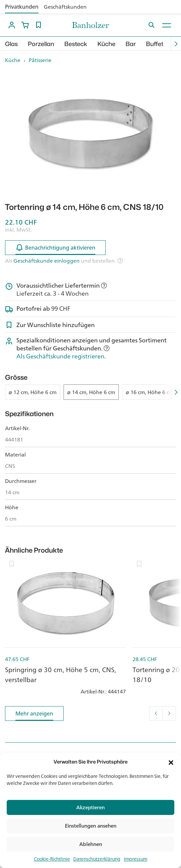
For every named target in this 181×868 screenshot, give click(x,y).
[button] (171, 762)
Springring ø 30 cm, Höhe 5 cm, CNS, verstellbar (61, 675)
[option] (90, 133)
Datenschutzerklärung (97, 859)
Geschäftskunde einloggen (47, 261)
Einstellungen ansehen (91, 826)
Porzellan (41, 44)
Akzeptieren (90, 807)
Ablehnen (91, 844)
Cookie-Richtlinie (52, 859)
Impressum (135, 859)
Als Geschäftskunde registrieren (60, 356)
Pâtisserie (40, 60)
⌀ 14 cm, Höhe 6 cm (91, 392)
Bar (131, 44)
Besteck (76, 44)
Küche (106, 44)
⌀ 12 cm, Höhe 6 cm (33, 392)
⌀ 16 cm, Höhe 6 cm (150, 392)
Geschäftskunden (65, 7)
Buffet (155, 44)
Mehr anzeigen (34, 715)
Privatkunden (22, 7)
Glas (11, 44)
